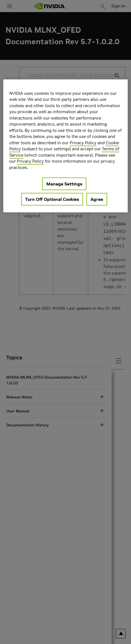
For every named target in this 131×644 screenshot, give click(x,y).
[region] (65, 146)
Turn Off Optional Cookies (52, 199)
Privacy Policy (83, 143)
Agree (97, 199)
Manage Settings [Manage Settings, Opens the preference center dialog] (64, 184)
